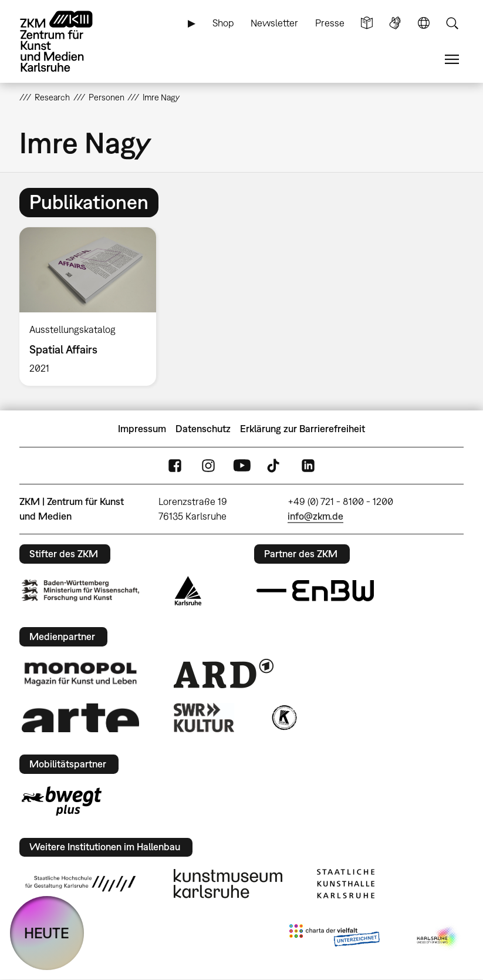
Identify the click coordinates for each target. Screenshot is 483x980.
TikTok (275, 466)
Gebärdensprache (395, 23)
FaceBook (175, 466)
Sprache (424, 23)
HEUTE (47, 933)
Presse (330, 23)
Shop (223, 23)
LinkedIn (308, 466)
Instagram (208, 466)
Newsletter (274, 23)
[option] (93, 307)
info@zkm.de (315, 516)
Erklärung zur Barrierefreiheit (303, 429)
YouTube (242, 466)
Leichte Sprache (367, 23)
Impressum (142, 429)
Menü (452, 60)
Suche (452, 23)
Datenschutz (203, 429)
